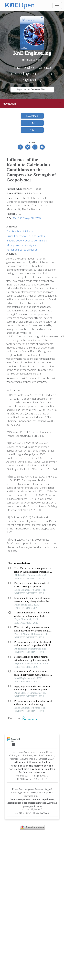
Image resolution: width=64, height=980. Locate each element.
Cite (32, 130)
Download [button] (32, 116)
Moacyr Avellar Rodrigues (21, 245)
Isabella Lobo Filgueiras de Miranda (27, 240)
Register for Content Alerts (32, 89)
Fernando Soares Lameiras (22, 249)
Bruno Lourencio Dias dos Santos (26, 236)
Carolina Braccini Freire (20, 231)
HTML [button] (32, 123)
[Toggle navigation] (57, 6)
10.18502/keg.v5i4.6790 (27, 218)
